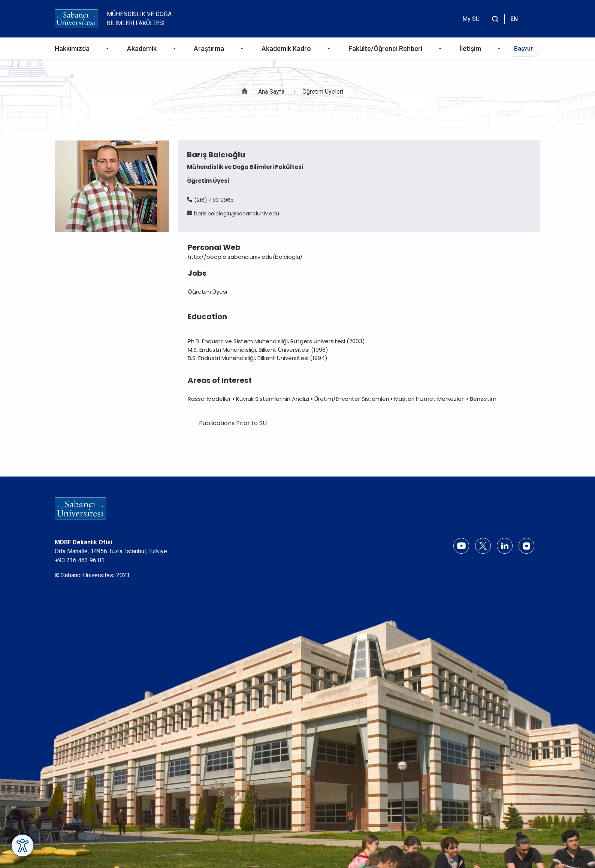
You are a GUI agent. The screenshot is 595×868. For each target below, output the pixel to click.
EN (514, 19)
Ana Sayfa (271, 92)
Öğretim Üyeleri (323, 92)
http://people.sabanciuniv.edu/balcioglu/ (245, 257)
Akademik (142, 49)
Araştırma (209, 49)
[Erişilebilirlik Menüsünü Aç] (22, 846)
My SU (471, 19)
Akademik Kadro (286, 49)
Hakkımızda (72, 49)
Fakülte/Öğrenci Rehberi (385, 49)
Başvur (523, 49)
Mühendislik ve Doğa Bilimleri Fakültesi (139, 19)
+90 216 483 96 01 (80, 560)
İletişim (470, 49)
